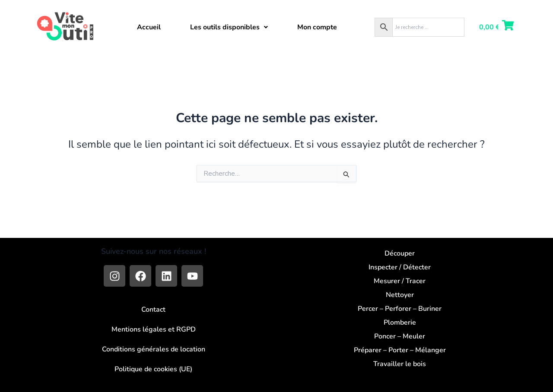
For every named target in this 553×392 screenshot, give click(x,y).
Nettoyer (400, 295)
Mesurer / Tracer (400, 281)
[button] (229, 27)
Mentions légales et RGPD (154, 329)
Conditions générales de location (154, 349)
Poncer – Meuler (400, 336)
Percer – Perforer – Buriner (400, 309)
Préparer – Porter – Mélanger (400, 350)
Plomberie (400, 322)
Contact (153, 310)
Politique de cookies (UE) (153, 369)
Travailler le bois (400, 364)
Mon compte (317, 27)
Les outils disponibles (229, 27)
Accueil (149, 27)
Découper (400, 253)
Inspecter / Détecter (400, 267)
